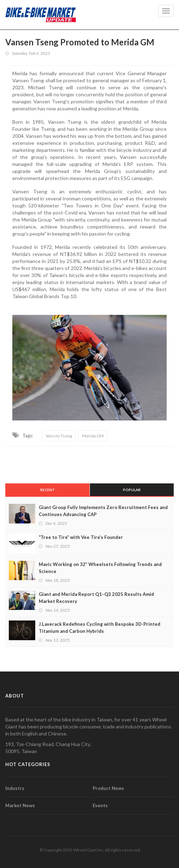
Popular (132, 490)
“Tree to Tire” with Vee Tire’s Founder (81, 537)
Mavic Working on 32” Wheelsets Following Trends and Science (100, 568)
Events (100, 805)
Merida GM (93, 436)
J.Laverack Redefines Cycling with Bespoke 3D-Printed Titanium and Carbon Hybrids (100, 628)
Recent (48, 490)
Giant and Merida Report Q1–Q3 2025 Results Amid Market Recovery (96, 598)
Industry (15, 788)
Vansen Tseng (59, 436)
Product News (108, 788)
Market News (20, 805)
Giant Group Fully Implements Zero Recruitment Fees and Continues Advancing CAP (103, 511)
